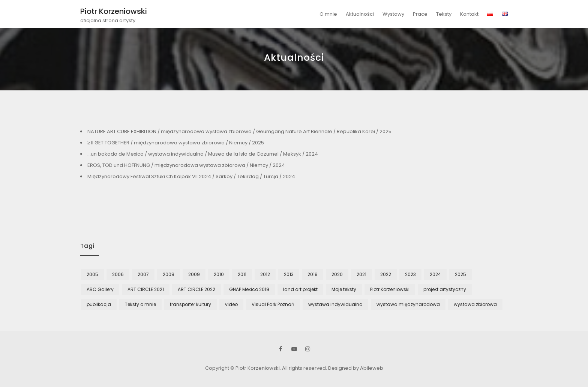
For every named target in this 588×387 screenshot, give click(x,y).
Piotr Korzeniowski (114, 11)
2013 (289, 274)
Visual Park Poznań (273, 304)
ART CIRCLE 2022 (196, 289)
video (231, 304)
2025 (460, 274)
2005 (92, 274)
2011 (242, 274)
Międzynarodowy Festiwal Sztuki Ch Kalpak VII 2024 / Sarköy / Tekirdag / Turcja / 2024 (191, 176)
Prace (420, 14)
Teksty (444, 14)
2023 (410, 274)
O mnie (328, 14)
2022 (386, 274)
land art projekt (300, 289)
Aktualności (360, 14)
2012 (265, 274)
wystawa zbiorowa (475, 304)
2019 (313, 274)
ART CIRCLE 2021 (146, 289)
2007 (143, 274)
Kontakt (469, 14)
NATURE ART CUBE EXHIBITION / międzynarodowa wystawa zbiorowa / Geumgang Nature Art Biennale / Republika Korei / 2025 (239, 131)
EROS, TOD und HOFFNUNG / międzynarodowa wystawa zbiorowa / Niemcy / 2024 (186, 165)
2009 (194, 274)
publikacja (99, 304)
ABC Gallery (100, 289)
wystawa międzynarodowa (408, 304)
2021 (361, 274)
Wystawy (393, 14)
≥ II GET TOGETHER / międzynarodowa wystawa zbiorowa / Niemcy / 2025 (176, 143)
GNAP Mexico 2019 (249, 289)
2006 (118, 274)
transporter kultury (190, 304)
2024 (435, 274)
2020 (337, 274)
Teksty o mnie (140, 304)
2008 (169, 274)
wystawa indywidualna (335, 304)
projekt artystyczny (445, 289)
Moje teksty (344, 289)
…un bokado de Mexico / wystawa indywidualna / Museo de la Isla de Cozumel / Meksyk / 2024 (203, 154)
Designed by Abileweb (356, 368)
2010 (219, 274)
